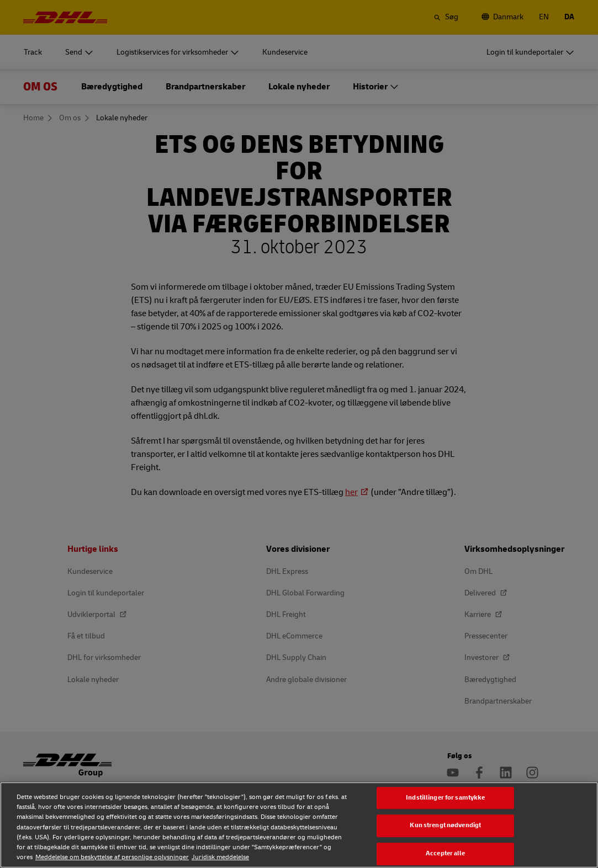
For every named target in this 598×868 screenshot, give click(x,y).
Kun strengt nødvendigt (445, 826)
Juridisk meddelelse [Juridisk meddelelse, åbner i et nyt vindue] (220, 857)
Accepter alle (446, 853)
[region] (299, 825)
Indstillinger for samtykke (445, 798)
